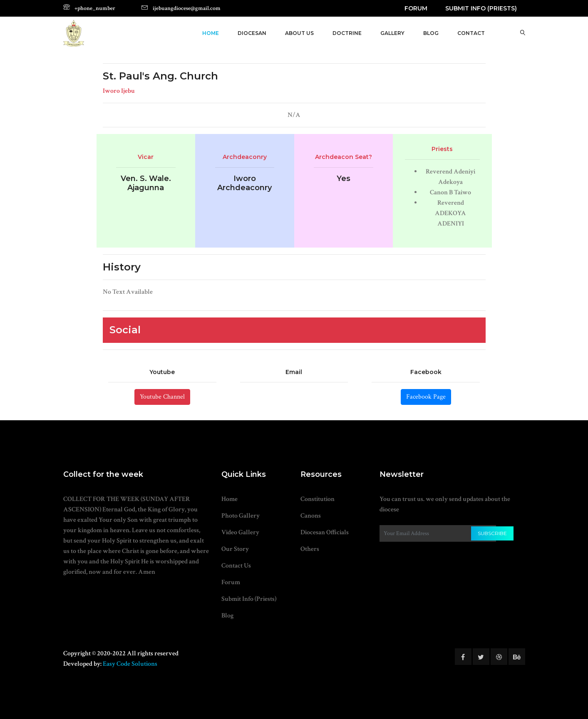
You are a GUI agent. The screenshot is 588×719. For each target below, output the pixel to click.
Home (211, 33)
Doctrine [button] (347, 33)
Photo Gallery (241, 516)
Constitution (318, 499)
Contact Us (236, 566)
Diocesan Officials (325, 532)
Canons (311, 516)
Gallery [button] (392, 33)
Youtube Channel (162, 397)
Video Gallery (240, 532)
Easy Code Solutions (130, 664)
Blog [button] (431, 33)
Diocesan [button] (252, 33)
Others (310, 549)
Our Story (235, 549)
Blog (227, 616)
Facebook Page (426, 397)
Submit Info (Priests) (481, 8)
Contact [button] (471, 33)
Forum (416, 8)
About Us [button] (299, 33)
